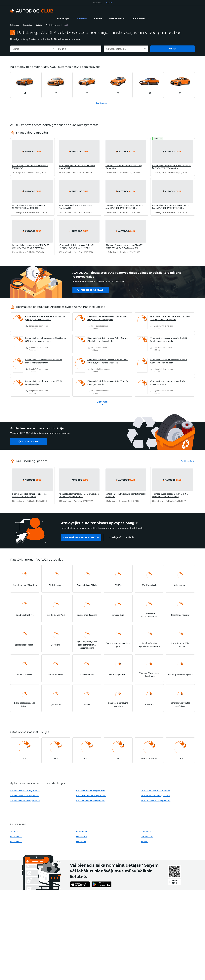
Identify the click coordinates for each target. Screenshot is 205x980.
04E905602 (81, 842)
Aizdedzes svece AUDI (93, 290)
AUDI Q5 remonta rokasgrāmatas (156, 801)
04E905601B (81, 836)
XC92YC (145, 842)
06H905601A (82, 831)
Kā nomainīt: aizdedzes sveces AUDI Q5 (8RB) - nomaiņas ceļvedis (108, 383)
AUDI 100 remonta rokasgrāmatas (91, 795)
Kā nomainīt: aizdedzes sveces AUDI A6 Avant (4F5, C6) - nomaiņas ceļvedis (45, 318)
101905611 (15, 831)
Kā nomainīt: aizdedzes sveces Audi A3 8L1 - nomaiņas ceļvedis (169, 383)
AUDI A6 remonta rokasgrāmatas (90, 790)
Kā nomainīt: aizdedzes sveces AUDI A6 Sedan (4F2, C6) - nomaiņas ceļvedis (45, 340)
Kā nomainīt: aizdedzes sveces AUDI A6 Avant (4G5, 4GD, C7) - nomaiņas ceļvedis (108, 361)
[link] (63, 19)
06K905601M (16, 842)
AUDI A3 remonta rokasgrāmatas (156, 790)
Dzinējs (39, 25)
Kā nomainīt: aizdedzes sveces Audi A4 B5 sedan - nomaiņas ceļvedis (44, 361)
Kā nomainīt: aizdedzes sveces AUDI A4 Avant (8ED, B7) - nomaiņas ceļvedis (108, 318)
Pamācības (28, 25)
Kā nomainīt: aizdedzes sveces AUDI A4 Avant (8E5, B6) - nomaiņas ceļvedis (108, 340)
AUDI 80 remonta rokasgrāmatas (25, 795)
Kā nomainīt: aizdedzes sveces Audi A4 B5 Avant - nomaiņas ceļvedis (168, 361)
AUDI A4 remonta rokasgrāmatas (25, 790)
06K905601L (16, 836)
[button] (117, 19)
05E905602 (146, 831)
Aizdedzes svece (53, 25)
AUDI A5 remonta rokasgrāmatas (90, 801)
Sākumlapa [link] (15, 25)
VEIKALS (97, 3)
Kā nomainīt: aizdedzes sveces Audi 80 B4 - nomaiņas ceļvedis (44, 383)
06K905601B (147, 836)
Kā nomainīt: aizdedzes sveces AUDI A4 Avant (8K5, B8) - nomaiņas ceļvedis (170, 318)
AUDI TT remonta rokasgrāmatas (156, 795)
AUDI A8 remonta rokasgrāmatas (25, 801)
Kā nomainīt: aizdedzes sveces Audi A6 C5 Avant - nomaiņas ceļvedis (168, 340)
